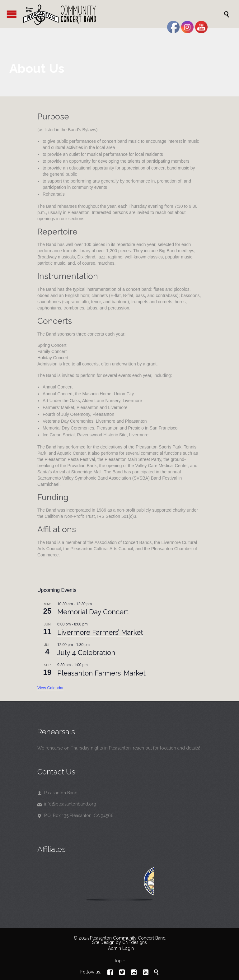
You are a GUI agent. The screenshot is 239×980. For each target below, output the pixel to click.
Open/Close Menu (12, 14)
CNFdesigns (135, 942)
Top (118, 961)
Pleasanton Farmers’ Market (101, 673)
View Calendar (50, 688)
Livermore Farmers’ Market (100, 632)
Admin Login (121, 948)
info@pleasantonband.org (67, 804)
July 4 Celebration (86, 653)
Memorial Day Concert (93, 612)
